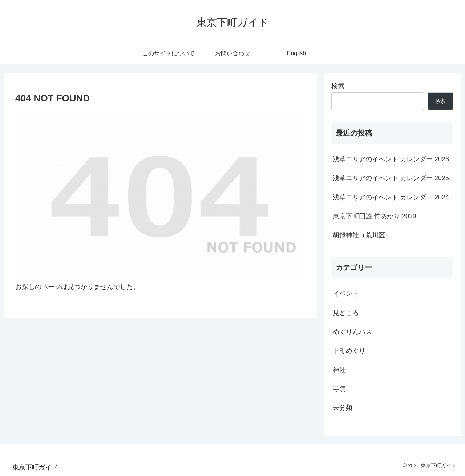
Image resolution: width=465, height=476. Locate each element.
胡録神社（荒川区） (362, 235)
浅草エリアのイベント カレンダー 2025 (391, 178)
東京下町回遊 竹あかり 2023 (375, 216)
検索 (338, 86)
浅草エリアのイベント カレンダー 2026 (391, 159)
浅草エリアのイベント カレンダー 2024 (391, 197)
